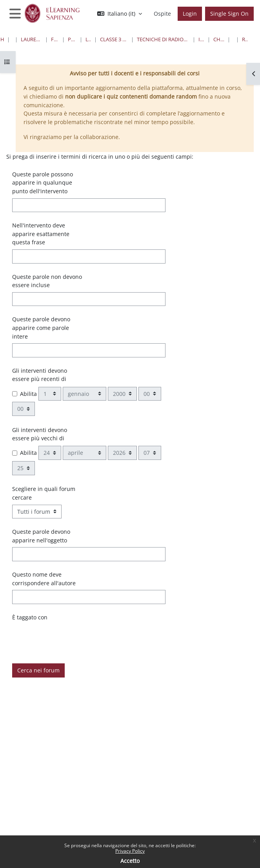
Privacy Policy (130, 851)
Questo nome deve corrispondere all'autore (44, 579)
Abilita (28, 394)
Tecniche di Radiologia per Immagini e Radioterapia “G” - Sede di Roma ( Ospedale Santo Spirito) (163, 39)
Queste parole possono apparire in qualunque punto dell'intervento (43, 183)
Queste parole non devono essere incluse (47, 281)
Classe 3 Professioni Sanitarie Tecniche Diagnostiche (114, 39)
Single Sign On (229, 14)
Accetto (130, 861)
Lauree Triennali (88, 39)
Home (2, 39)
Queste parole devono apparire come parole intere (41, 328)
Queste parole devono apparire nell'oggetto (41, 536)
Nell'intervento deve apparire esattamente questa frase (41, 234)
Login (190, 14)
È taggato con (30, 617)
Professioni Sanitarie (72, 39)
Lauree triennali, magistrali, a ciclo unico (32, 39)
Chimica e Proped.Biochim (219, 39)
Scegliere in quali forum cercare (44, 493)
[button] (120, 14)
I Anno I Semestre (201, 39)
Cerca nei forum (38, 670)
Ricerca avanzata (245, 39)
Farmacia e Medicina (55, 39)
